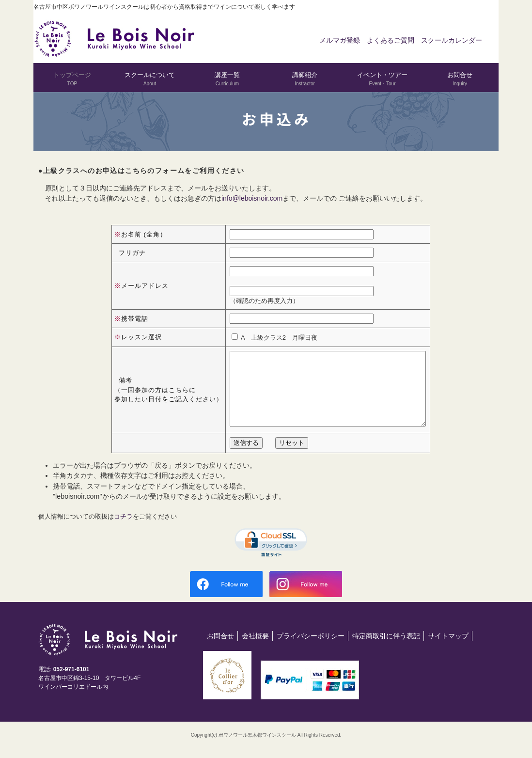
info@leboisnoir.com (252, 198)
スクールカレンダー (452, 40)
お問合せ (220, 650)
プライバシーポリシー (311, 650)
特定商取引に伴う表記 (386, 650)
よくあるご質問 (391, 40)
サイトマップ (448, 650)
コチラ (123, 531)
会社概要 (255, 650)
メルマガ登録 (340, 40)
